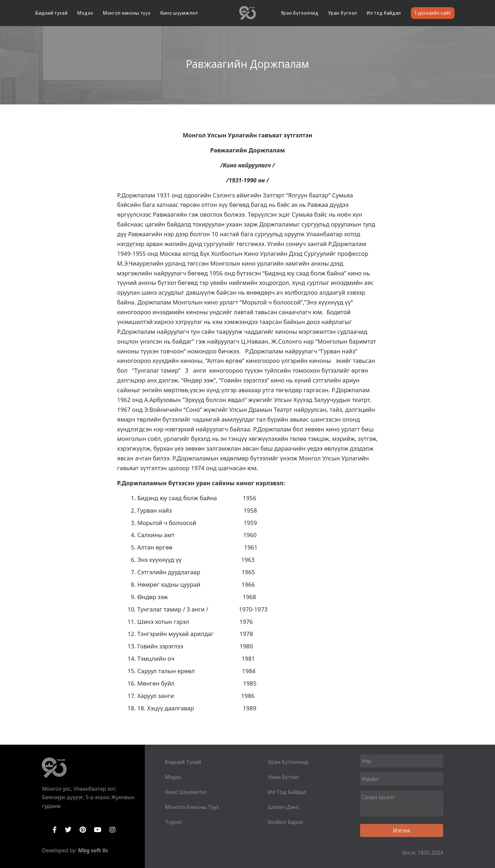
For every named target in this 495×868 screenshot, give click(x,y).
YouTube (98, 830)
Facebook (55, 830)
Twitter (68, 830)
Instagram (112, 830)
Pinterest (83, 830)
